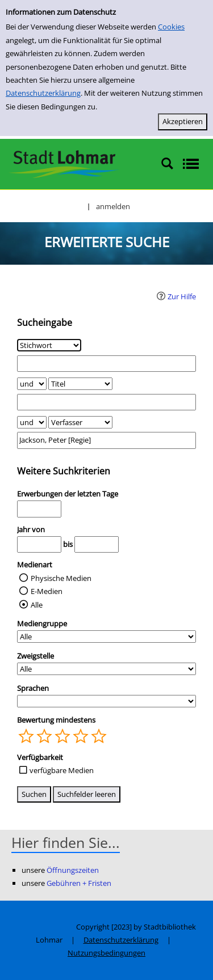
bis (68, 544)
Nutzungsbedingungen (106, 953)
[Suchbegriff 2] (106, 402)
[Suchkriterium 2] (80, 384)
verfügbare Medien (62, 770)
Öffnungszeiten (73, 870)
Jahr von (31, 529)
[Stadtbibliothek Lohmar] (64, 163)
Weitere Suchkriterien (64, 471)
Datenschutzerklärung (43, 93)
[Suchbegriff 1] (106, 364)
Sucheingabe (45, 323)
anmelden (113, 206)
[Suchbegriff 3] (106, 440)
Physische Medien (61, 578)
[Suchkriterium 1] (49, 345)
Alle (37, 605)
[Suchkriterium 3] (80, 422)
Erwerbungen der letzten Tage (68, 494)
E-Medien (47, 591)
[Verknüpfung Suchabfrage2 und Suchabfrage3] (32, 422)
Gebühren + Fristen (79, 883)
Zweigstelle (35, 656)
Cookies (171, 27)
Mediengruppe (42, 623)
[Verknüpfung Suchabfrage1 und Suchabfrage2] (32, 384)
